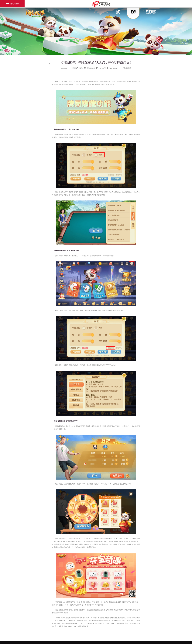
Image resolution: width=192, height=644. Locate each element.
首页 (118, 12)
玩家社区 (151, 12)
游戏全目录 (12, 4)
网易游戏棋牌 (127, 68)
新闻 (133, 12)
